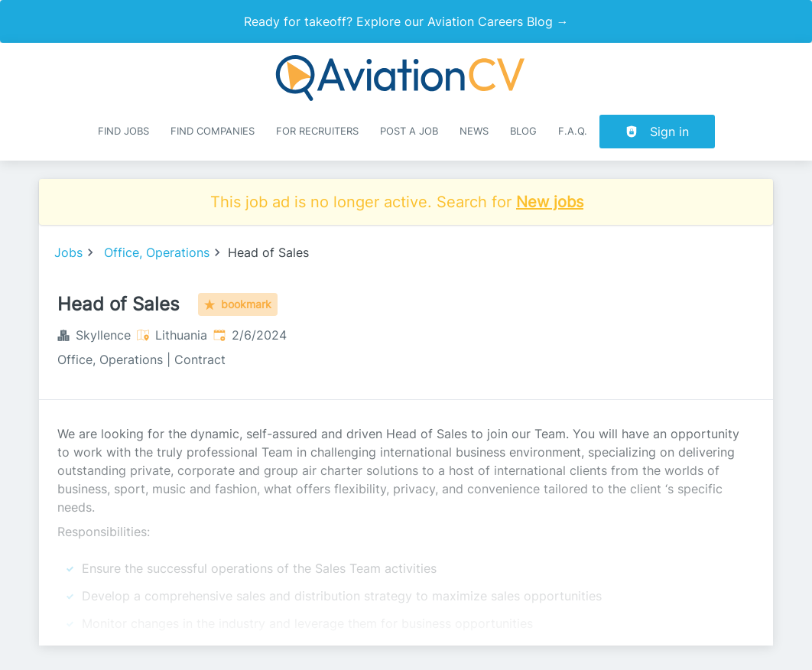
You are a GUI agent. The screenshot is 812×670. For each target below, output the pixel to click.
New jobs (550, 202)
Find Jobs (123, 131)
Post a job (409, 131)
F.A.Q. (573, 131)
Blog (523, 131)
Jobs (68, 252)
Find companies (213, 131)
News (474, 131)
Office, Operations (157, 252)
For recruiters (317, 131)
